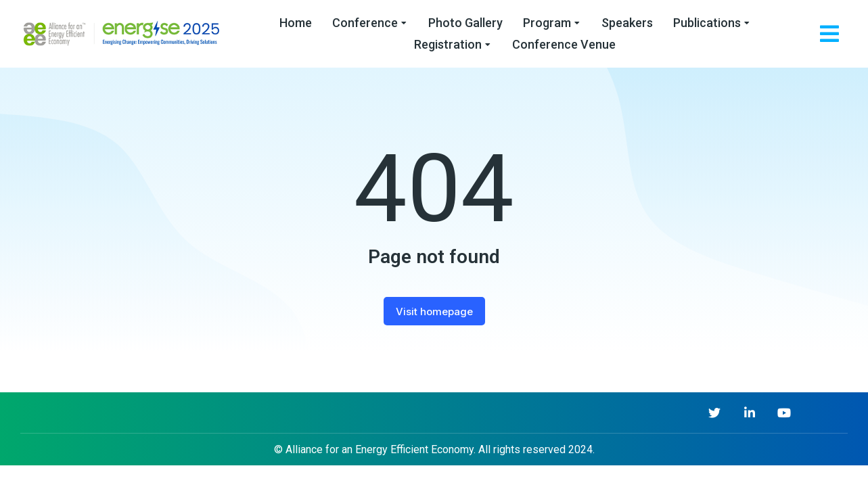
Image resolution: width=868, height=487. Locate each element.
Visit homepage (434, 311)
